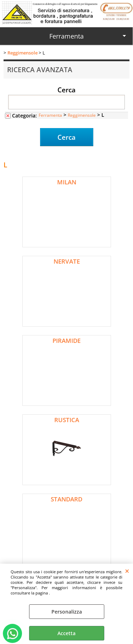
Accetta (66, 633)
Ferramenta (66, 36)
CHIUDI (127, 571)
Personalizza (67, 612)
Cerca (66, 90)
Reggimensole (82, 115)
